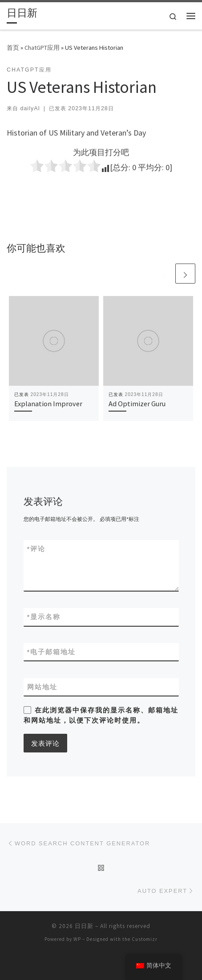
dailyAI (30, 108)
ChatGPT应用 (42, 48)
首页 (13, 48)
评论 (36, 549)
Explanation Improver (48, 404)
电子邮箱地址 (52, 652)
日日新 (84, 926)
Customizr (145, 939)
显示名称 (44, 617)
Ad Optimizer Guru (137, 404)
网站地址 (42, 687)
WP (77, 939)
